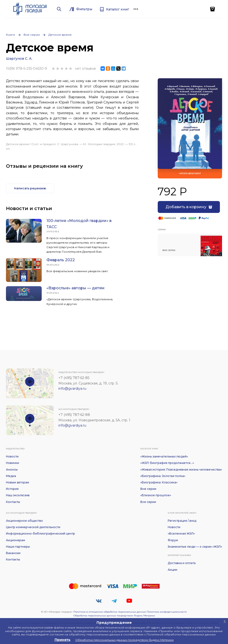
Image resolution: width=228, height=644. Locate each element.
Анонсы (12, 469)
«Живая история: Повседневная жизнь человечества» (181, 469)
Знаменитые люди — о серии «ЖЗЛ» (195, 547)
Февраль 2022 (61, 260)
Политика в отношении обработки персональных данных (110, 612)
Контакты (13, 502)
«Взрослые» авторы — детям (76, 288)
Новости (12, 456)
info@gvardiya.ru (72, 388)
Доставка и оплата (182, 563)
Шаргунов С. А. (19, 59)
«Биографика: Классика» (159, 482)
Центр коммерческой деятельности (33, 527)
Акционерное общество (24, 521)
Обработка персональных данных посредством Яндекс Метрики (114, 616)
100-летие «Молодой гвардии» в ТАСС (79, 224)
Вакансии (13, 553)
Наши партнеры (18, 547)
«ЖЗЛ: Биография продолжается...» (167, 463)
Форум (173, 540)
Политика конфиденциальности (167, 612)
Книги (10, 35)
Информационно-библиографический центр (41, 533)
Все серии (148, 502)
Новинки (13, 463)
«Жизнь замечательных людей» (164, 456)
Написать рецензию (30, 188)
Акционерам (15, 540)
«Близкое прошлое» (156, 495)
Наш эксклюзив (18, 495)
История (12, 489)
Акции (172, 570)
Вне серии (32, 35)
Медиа (11, 476)
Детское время (60, 35)
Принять (63, 640)
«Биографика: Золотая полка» (163, 476)
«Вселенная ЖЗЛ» (181, 533)
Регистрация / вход (182, 521)
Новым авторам (18, 482)
